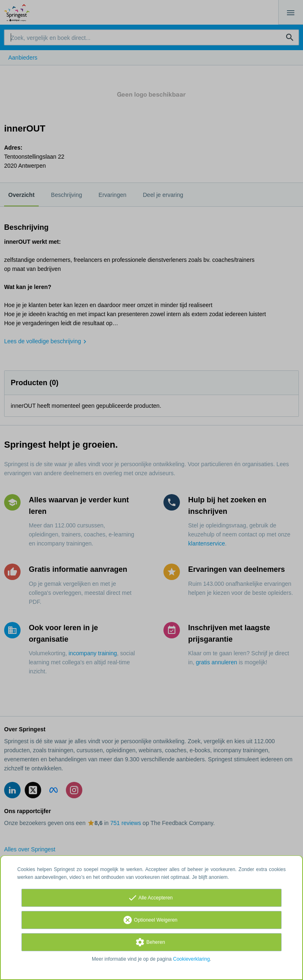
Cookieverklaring (191, 959)
